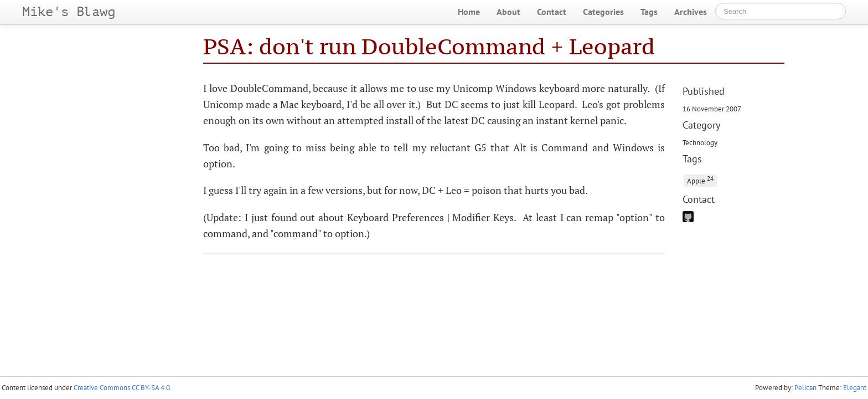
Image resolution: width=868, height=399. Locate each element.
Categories (603, 12)
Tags (649, 12)
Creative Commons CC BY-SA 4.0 (122, 388)
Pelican (805, 388)
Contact (552, 12)
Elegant (855, 388)
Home (469, 12)
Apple (700, 180)
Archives (691, 12)
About (508, 12)
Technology (700, 142)
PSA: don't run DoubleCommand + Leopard (429, 46)
